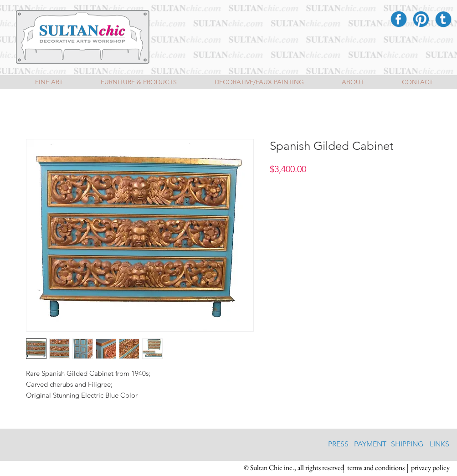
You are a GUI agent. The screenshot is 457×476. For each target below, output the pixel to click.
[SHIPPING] (407, 445)
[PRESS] (338, 445)
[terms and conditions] (376, 468)
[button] (294, 468)
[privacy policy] (431, 468)
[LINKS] (439, 445)
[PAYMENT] (370, 445)
